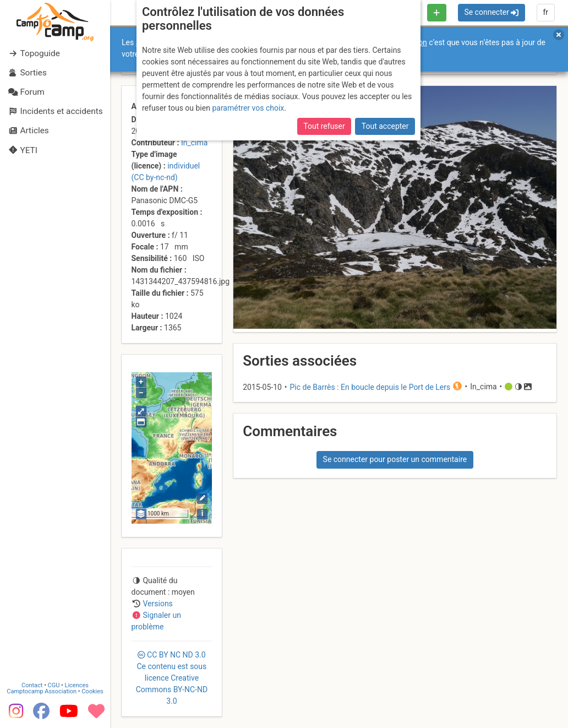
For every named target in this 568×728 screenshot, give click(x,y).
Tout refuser (324, 126)
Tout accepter (385, 126)
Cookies (92, 691)
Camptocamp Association (42, 691)
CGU (54, 685)
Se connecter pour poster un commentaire (395, 459)
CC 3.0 (172, 678)
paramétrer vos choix (248, 108)
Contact (32, 685)
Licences (77, 685)
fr (545, 12)
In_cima (194, 143)
